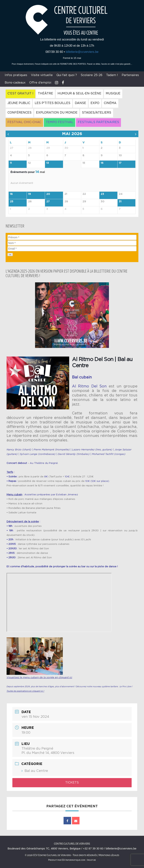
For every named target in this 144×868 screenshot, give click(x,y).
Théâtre (45, 93)
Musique (113, 93)
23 (102, 194)
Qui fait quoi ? (67, 75)
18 (11, 194)
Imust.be (91, 860)
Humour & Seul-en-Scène (79, 93)
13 (48, 163)
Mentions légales (109, 855)
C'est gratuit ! (20, 93)
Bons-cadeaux (15, 83)
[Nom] (72, 243)
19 (30, 194)
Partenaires (130, 75)
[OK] (10, 255)
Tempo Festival (60, 122)
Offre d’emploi (40, 83)
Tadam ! (112, 75)
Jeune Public (19, 103)
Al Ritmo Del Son (89, 386)
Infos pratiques (16, 75)
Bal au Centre (36, 771)
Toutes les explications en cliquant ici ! (25, 691)
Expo (95, 103)
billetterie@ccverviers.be (82, 52)
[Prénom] (72, 237)
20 (48, 194)
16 (102, 163)
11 (11, 163)
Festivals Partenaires (98, 122)
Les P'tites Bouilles (52, 103)
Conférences (19, 113)
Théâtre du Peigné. (46, 463)
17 (120, 163)
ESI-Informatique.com (73, 860)
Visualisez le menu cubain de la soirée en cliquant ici (39, 677)
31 (120, 202)
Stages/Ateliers (97, 113)
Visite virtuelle (42, 75)
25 (12, 202)
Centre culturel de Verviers (72, 844)
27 (48, 202)
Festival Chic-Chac (24, 122)
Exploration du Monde (57, 113)
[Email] (72, 249)
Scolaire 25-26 (91, 75)
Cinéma (110, 103)
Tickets (72, 783)
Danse (80, 103)
